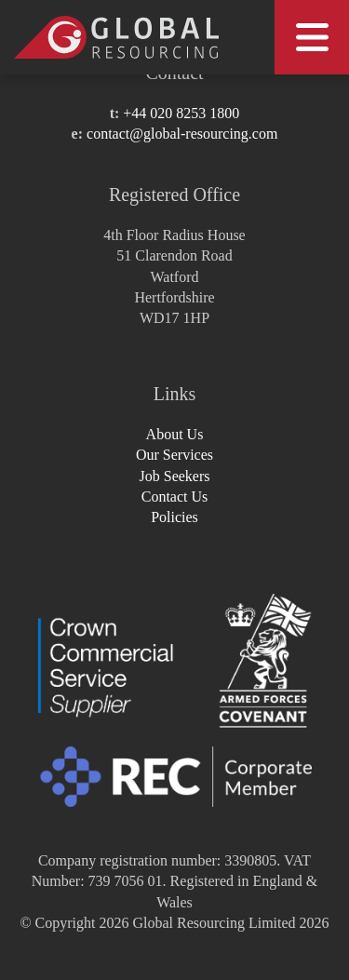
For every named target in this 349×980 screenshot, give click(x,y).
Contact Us (175, 497)
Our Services (174, 455)
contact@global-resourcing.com (182, 134)
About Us (175, 434)
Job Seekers (175, 476)
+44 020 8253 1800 (181, 113)
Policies (174, 517)
